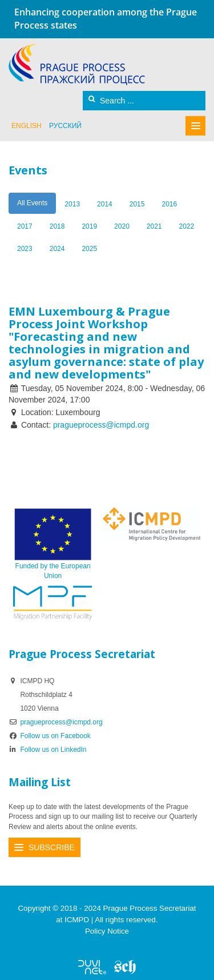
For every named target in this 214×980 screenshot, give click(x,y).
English (27, 126)
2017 (25, 226)
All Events (32, 203)
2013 (72, 204)
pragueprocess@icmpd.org (101, 425)
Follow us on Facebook (50, 736)
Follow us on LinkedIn (48, 750)
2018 (57, 226)
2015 (137, 204)
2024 (57, 249)
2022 (187, 226)
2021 (154, 226)
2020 (122, 226)
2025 (89, 249)
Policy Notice (107, 931)
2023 (25, 249)
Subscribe (52, 847)
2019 (89, 226)
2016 (169, 204)
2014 (105, 204)
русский (65, 126)
